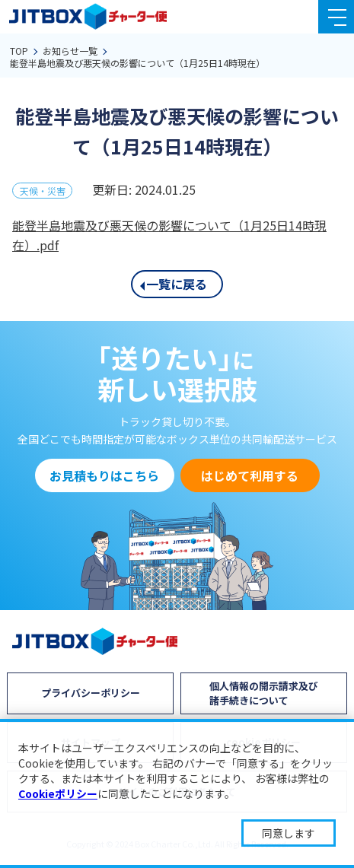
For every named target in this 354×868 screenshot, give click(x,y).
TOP (19, 51)
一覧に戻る (177, 284)
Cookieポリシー (58, 793)
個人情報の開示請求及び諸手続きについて (264, 693)
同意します (289, 833)
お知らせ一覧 (70, 51)
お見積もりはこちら (104, 475)
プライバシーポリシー (91, 693)
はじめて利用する (250, 475)
